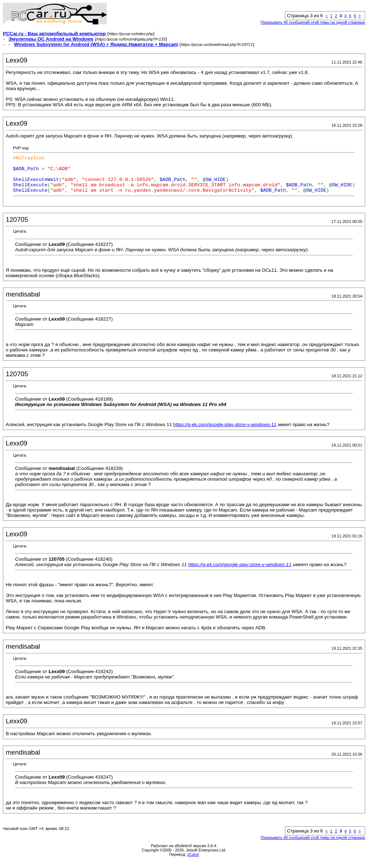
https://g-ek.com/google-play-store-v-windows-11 (225, 432)
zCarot (193, 862)
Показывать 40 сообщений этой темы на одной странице (313, 22)
